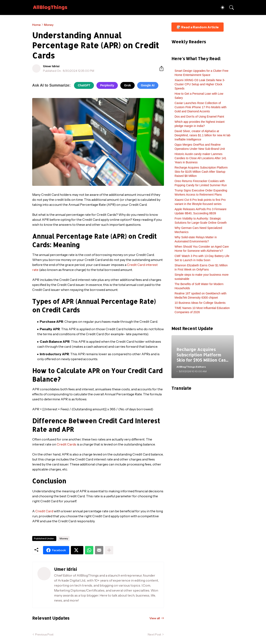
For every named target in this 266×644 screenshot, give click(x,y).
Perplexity (107, 85)
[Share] (160, 68)
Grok (127, 85)
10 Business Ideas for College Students (200, 303)
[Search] (230, 7)
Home (36, 25)
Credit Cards (66, 444)
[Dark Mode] (220, 7)
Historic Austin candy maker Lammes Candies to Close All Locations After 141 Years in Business (200, 158)
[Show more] (109, 550)
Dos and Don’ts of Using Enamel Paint (199, 117)
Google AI (148, 85)
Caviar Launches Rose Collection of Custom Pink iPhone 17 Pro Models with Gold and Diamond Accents (201, 107)
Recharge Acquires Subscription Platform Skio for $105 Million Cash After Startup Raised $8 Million (201, 172)
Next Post (154, 634)
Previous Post (44, 634)
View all (155, 618)
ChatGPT (84, 85)
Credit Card (44, 511)
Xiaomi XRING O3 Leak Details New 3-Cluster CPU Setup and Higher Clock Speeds (200, 84)
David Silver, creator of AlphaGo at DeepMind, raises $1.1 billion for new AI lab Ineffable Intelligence (202, 135)
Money (49, 25)
